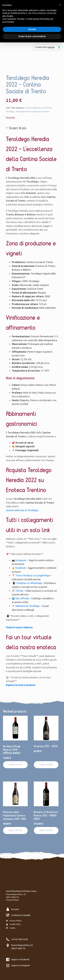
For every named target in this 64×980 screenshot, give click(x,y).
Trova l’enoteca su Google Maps (33, 575)
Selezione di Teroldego (28, 606)
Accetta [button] (32, 29)
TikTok (19, 591)
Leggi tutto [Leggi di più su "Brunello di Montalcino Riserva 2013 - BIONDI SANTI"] (46, 830)
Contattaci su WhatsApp (29, 583)
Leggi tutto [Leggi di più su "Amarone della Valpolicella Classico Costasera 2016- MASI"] (15, 830)
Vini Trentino (44, 112)
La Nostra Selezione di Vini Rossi (38, 108)
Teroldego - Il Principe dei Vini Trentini (22, 112)
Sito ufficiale (22, 598)
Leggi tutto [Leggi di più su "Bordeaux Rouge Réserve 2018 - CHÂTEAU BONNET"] (15, 765)
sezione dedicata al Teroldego (22, 510)
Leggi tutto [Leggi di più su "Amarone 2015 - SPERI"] (46, 765)
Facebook (20, 568)
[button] (60, 5)
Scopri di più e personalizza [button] (32, 36)
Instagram (21, 560)
